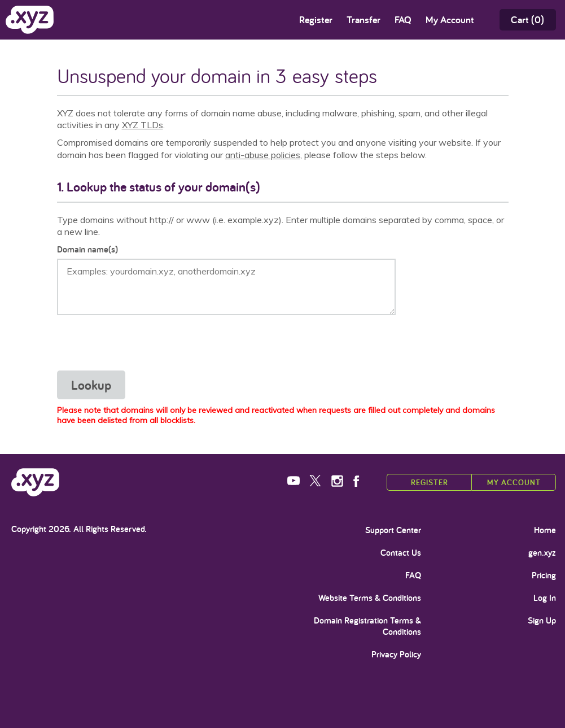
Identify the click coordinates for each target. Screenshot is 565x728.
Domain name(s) (87, 249)
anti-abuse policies (263, 155)
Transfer (363, 19)
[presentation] (143, 343)
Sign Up (542, 621)
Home (545, 530)
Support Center (393, 530)
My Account (514, 482)
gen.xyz (542, 553)
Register (316, 19)
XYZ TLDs (143, 125)
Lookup (91, 385)
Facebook (360, 481)
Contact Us (401, 553)
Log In (545, 598)
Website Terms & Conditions (370, 598)
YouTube (294, 481)
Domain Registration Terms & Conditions (367, 626)
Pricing (544, 576)
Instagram (338, 481)
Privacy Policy (396, 655)
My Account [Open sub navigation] (450, 19)
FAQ (403, 19)
